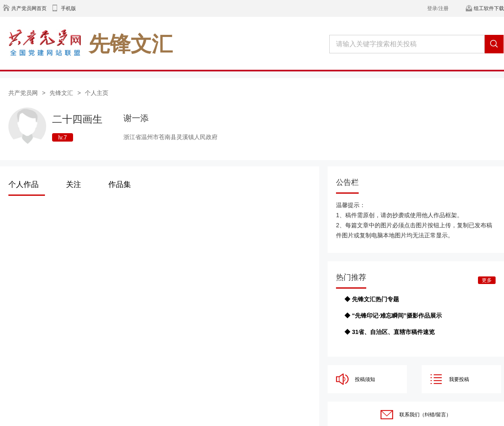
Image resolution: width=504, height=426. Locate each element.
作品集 (120, 184)
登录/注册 (438, 8)
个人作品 (24, 184)
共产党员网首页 (29, 8)
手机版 (68, 8)
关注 (73, 184)
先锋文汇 (61, 93)
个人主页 (97, 93)
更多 (487, 280)
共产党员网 (23, 93)
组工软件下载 (489, 8)
